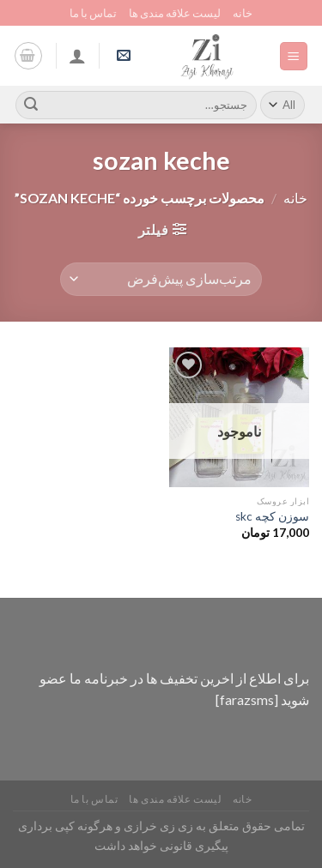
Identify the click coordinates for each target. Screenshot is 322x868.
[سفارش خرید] (161, 279)
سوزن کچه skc (272, 516)
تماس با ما (93, 13)
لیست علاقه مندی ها (175, 13)
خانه (243, 13)
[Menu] (294, 56)
